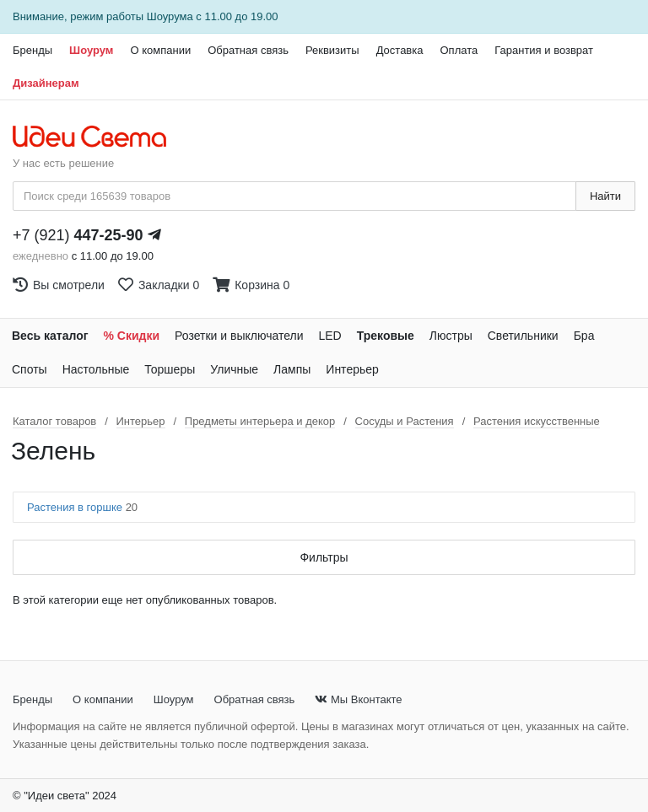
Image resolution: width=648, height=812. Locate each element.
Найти (605, 196)
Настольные (96, 369)
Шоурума (170, 16)
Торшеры (170, 369)
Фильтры (324, 557)
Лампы (292, 369)
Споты (30, 369)
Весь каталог (50, 336)
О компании (160, 50)
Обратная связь (248, 50)
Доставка (400, 50)
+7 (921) (78, 235)
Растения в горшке (82, 507)
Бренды (32, 50)
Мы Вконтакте (358, 699)
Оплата (459, 50)
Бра (584, 336)
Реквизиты (332, 50)
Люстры (451, 336)
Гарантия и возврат (544, 50)
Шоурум (91, 50)
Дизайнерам (46, 83)
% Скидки (132, 336)
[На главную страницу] (98, 137)
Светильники (523, 336)
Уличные (234, 369)
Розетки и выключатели (239, 336)
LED (329, 336)
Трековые (386, 336)
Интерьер (352, 369)
